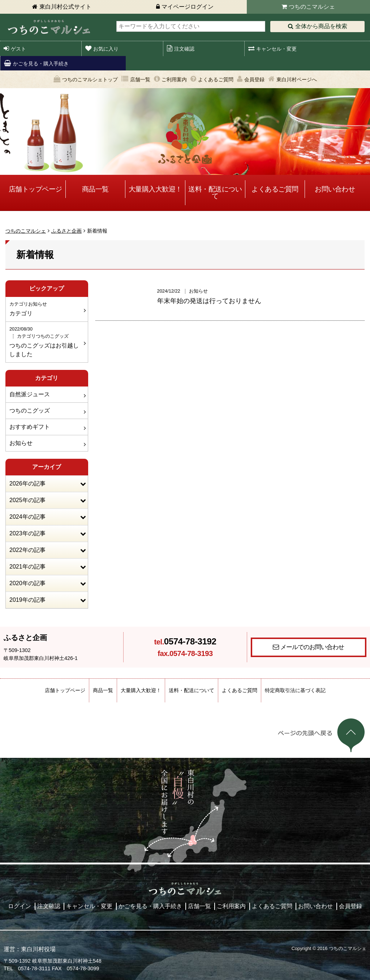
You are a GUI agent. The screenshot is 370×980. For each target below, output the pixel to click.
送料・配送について (215, 193)
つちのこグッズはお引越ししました (46, 341)
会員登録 (254, 79)
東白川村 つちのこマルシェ (49, 27)
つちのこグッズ (30, 411)
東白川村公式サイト (65, 7)
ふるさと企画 (66, 231)
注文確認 (184, 49)
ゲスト (18, 49)
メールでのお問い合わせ (312, 647)
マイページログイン (188, 7)
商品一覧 (95, 189)
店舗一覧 (140, 79)
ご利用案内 (174, 79)
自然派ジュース (30, 394)
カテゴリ (46, 308)
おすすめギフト (30, 427)
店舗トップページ (35, 189)
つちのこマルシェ (312, 7)
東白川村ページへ (297, 79)
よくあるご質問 (216, 79)
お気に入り (106, 49)
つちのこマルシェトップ (90, 79)
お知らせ (21, 443)
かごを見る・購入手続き (41, 64)
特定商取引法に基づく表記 (295, 690)
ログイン (20, 906)
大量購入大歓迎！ (155, 189)
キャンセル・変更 (276, 49)
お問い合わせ (335, 189)
